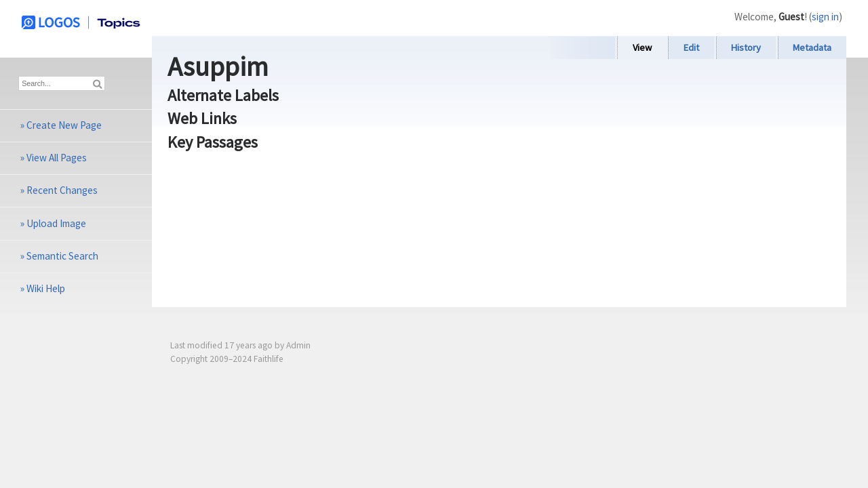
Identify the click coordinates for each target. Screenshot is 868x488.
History (746, 47)
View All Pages (57, 158)
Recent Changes (62, 190)
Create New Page (64, 125)
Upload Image (56, 223)
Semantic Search (62, 256)
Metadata (812, 47)
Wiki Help (46, 288)
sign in (825, 17)
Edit (691, 47)
